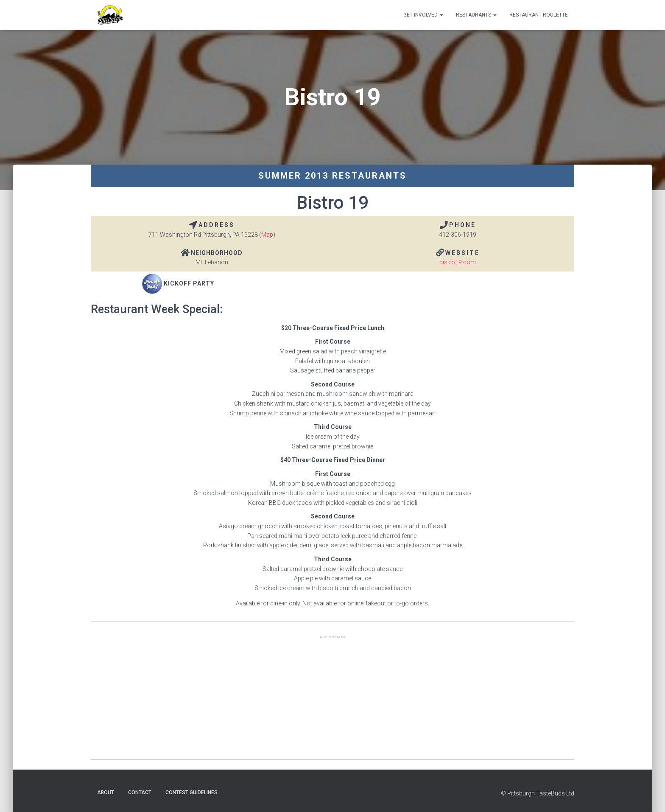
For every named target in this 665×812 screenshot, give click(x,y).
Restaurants (476, 15)
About (106, 792)
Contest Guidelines (191, 792)
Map (267, 235)
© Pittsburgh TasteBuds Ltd (538, 793)
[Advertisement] (332, 700)
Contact (140, 792)
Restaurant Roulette (539, 15)
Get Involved (423, 15)
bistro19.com (458, 262)
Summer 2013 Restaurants (332, 176)
